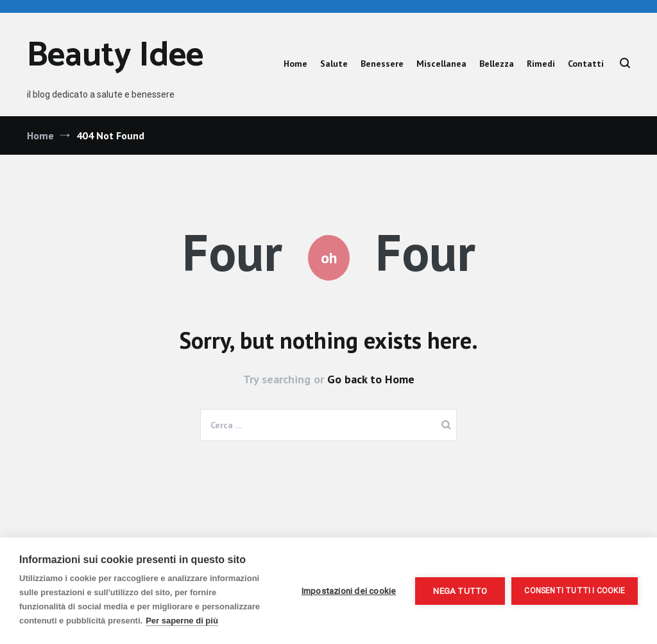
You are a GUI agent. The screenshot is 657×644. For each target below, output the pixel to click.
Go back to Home (371, 379)
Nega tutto (460, 591)
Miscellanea (441, 64)
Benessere (382, 64)
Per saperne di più (182, 621)
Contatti (586, 64)
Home (295, 64)
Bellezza (497, 64)
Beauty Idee (115, 56)
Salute (334, 64)
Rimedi (541, 64)
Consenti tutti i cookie (575, 591)
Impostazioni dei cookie (349, 591)
